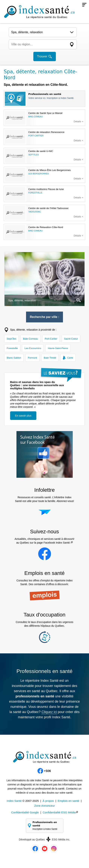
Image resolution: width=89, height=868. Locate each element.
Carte (70, 358)
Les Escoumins (33, 348)
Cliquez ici (49, 712)
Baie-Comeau (31, 339)
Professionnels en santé (46, 826)
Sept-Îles (12, 339)
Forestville (12, 348)
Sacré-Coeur (71, 339)
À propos (48, 801)
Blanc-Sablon (14, 358)
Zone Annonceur (44, 806)
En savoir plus (23, 416)
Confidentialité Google (25, 812)
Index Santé (14, 801)
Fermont (32, 358)
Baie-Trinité (50, 358)
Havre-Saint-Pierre (58, 348)
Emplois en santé (68, 801)
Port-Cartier (51, 339)
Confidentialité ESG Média (59, 812)
